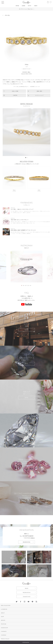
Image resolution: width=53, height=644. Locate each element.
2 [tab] (23, 285)
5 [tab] (29, 285)
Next (48, 132)
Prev (5, 132)
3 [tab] (25, 285)
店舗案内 (36, 6)
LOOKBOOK (4, 609)
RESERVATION (26, 542)
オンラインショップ (39, 95)
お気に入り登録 (15, 91)
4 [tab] (27, 285)
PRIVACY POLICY (5, 639)
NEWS (27, 588)
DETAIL (26, 330)
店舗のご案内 (39, 91)
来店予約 (30, 6)
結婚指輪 (23, 6)
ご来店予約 (15, 95)
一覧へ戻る (7, 15)
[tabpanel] (26, 267)
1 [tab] (22, 285)
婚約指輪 (17, 6)
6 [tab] (31, 285)
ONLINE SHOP (27, 597)
